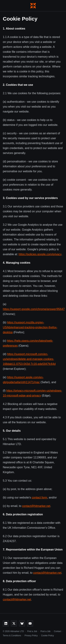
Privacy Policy (31, 636)
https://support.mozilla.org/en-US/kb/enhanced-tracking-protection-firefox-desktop (30, 327)
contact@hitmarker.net (36, 506)
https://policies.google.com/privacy (40, 254)
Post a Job (45, 631)
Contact (57, 631)
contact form (39, 498)
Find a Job (32, 631)
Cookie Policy (47, 636)
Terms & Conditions (12, 636)
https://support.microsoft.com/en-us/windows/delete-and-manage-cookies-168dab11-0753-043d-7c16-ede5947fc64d (29, 359)
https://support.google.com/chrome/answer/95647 (34, 309)
